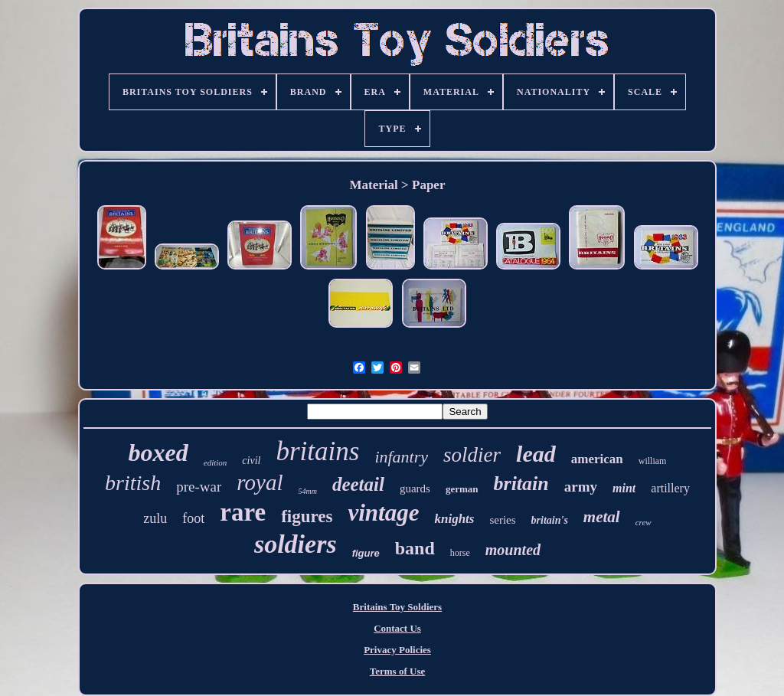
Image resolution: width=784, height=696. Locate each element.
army (581, 487)
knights (454, 519)
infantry (401, 457)
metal (602, 517)
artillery (670, 488)
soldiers (296, 544)
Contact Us (397, 628)
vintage (383, 513)
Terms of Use (397, 671)
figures (307, 516)
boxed (158, 453)
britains (317, 451)
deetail (358, 484)
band (415, 548)
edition (216, 462)
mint (624, 488)
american (597, 459)
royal (260, 482)
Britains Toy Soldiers (397, 607)
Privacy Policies (397, 650)
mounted (513, 550)
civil (251, 461)
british (133, 483)
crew (644, 522)
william (653, 461)
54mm (307, 491)
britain (521, 484)
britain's (550, 520)
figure (366, 553)
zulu (155, 518)
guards (415, 489)
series (502, 520)
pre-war (199, 487)
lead (536, 454)
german (462, 489)
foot (193, 518)
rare (243, 512)
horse (460, 553)
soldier (472, 455)
